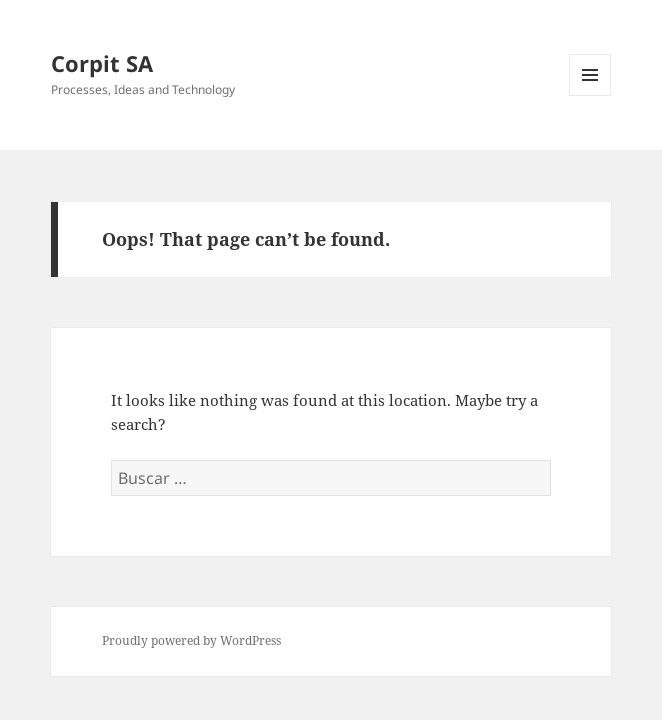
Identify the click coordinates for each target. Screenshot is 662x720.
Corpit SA (102, 63)
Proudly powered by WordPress (191, 640)
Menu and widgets (590, 95)
